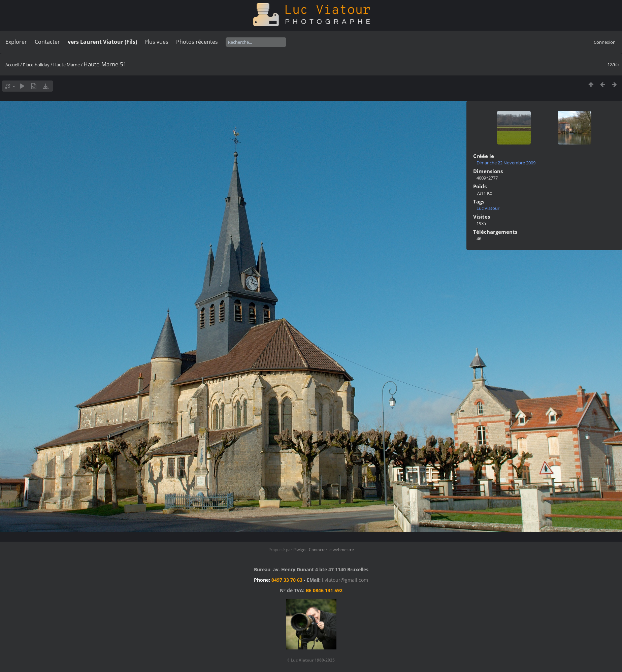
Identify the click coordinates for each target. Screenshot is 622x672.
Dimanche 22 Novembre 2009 (506, 163)
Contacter (47, 42)
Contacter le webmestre (331, 550)
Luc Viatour (488, 208)
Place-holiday (36, 65)
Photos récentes (197, 42)
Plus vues (156, 42)
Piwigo (299, 550)
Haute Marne (67, 65)
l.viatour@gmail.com (345, 580)
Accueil (12, 65)
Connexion (605, 42)
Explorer (16, 42)
